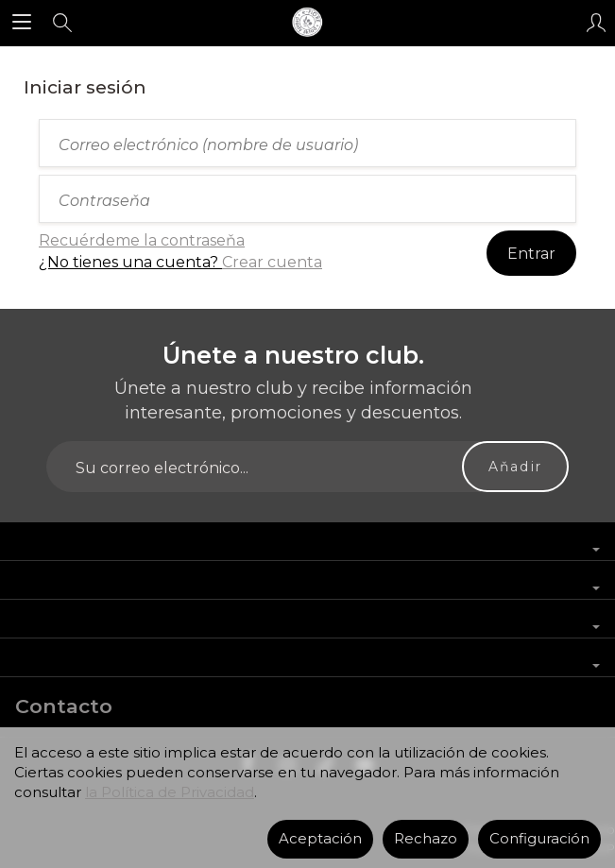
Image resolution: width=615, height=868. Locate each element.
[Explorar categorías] (22, 23)
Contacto (64, 706)
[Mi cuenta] (596, 23)
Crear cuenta (272, 262)
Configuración (539, 839)
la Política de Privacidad (170, 792)
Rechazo (426, 839)
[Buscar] (62, 23)
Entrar (531, 254)
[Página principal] (307, 23)
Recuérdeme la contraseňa (142, 240)
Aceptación (320, 839)
